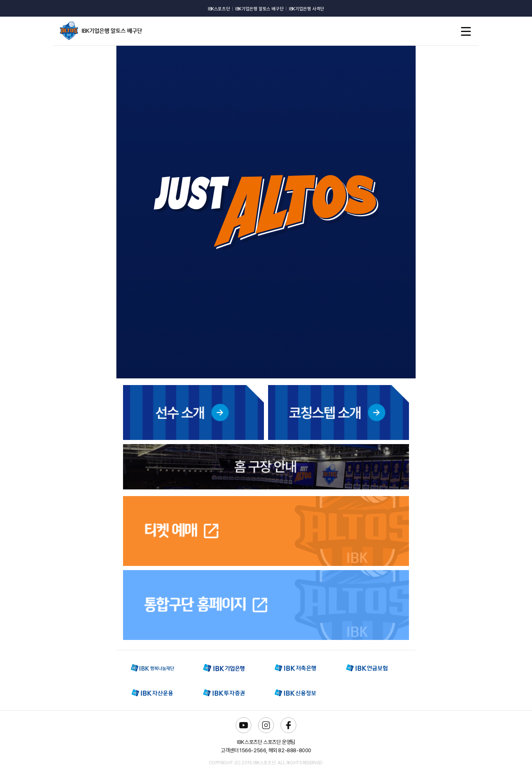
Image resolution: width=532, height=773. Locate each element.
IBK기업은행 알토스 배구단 (259, 9)
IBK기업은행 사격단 (307, 9)
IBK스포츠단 (219, 9)
